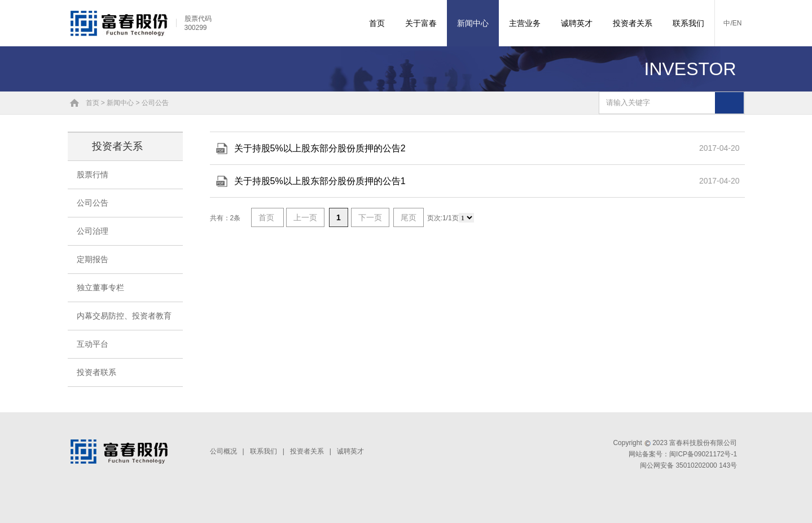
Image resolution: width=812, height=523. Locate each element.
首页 (377, 23)
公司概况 (223, 451)
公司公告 (155, 103)
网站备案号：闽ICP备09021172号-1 (683, 454)
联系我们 (688, 23)
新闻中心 (473, 23)
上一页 (305, 217)
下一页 (370, 217)
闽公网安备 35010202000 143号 (688, 465)
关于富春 (421, 23)
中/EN (732, 23)
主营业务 (525, 23)
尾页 (409, 217)
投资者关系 (633, 23)
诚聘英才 (577, 23)
